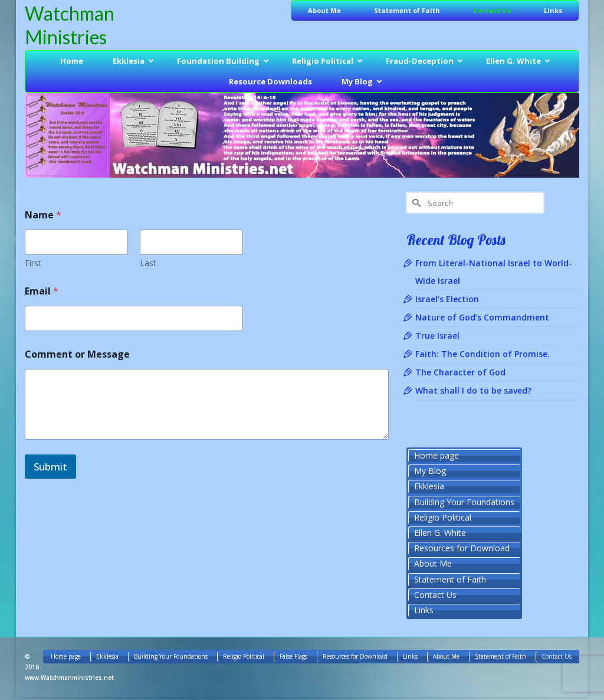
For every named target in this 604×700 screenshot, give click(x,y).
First (33, 263)
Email (42, 291)
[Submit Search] (415, 203)
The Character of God (460, 372)
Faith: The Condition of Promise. (482, 354)
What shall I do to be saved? (473, 390)
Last (148, 263)
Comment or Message (77, 354)
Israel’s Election (447, 299)
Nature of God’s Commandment (482, 317)
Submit (50, 467)
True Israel (437, 336)
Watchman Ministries (70, 25)
